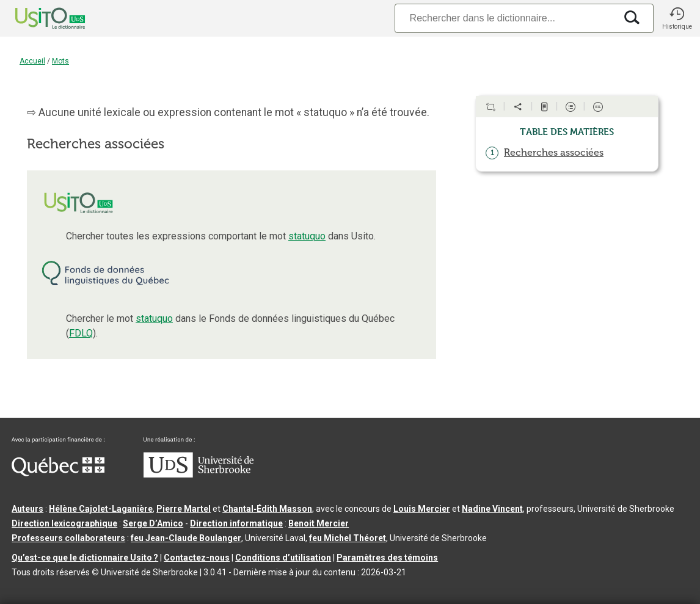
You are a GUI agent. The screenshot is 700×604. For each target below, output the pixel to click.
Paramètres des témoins (387, 558)
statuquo (307, 236)
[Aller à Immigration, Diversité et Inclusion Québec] (58, 473)
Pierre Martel (184, 509)
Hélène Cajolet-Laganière (101, 509)
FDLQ (81, 333)
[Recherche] (505, 18)
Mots (60, 61)
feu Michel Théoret (348, 538)
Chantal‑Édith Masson (267, 509)
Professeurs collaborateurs (68, 538)
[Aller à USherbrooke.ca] (199, 475)
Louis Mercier (422, 509)
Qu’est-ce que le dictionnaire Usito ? (85, 558)
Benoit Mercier (319, 523)
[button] (677, 18)
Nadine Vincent (492, 509)
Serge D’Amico (153, 523)
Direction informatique (236, 523)
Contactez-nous (197, 558)
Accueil (32, 61)
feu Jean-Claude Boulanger (186, 538)
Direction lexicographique (64, 523)
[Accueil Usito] (37, 18)
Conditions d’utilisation (283, 558)
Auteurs (27, 509)
